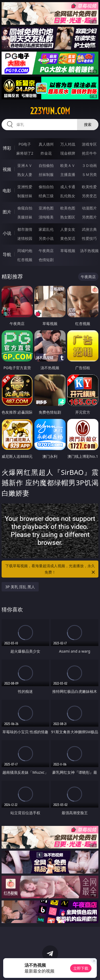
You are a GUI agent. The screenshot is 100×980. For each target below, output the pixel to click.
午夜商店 (46, 251)
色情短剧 (46, 260)
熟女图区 (68, 217)
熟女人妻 (25, 174)
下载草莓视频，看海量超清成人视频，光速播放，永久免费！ (51, 569)
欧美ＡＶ (68, 165)
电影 (7, 191)
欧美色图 (68, 208)
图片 (7, 212)
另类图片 (89, 217)
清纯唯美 (46, 217)
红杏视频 (25, 260)
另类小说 (46, 238)
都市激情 (25, 229)
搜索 (88, 124)
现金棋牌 (68, 153)
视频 (7, 169)
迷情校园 (25, 238)
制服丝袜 (25, 196)
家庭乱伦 (46, 229)
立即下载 (81, 968)
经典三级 (46, 196)
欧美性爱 (89, 187)
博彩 (7, 148)
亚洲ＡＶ (25, 165)
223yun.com (50, 111)
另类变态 (89, 196)
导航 (7, 254)
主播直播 (68, 174)
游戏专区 (89, 144)
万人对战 (68, 144)
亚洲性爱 (25, 187)
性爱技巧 (89, 238)
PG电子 (25, 144)
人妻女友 (68, 229)
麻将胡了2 (25, 153)
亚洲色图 (46, 208)
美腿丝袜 (25, 217)
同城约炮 (25, 251)
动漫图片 (89, 208)
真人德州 (46, 144)
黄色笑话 (68, 238)
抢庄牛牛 (89, 153)
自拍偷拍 (46, 165)
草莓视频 (68, 251)
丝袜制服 (46, 174)
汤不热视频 (89, 251)
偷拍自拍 (46, 187)
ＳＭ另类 (89, 174)
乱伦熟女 (68, 196)
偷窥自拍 (25, 208)
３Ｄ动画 (89, 165)
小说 (7, 233)
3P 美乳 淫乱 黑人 (20, 587)
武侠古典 (89, 229)
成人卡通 (68, 187)
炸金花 (46, 153)
